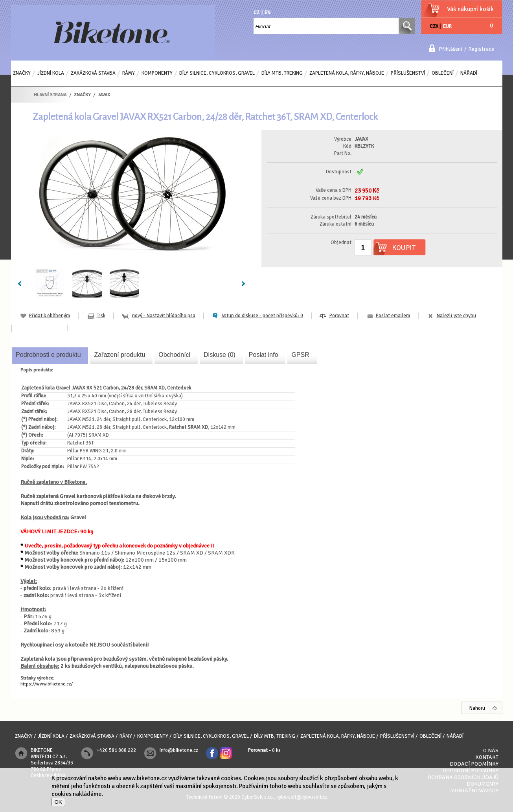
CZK (434, 26)
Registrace (481, 49)
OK (58, 802)
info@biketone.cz (179, 750)
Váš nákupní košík (470, 9)
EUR (447, 26)
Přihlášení (450, 49)
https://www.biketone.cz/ (47, 684)
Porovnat (339, 316)
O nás (491, 750)
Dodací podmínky (474, 764)
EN (268, 13)
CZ (256, 13)
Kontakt (487, 757)
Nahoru (477, 708)
